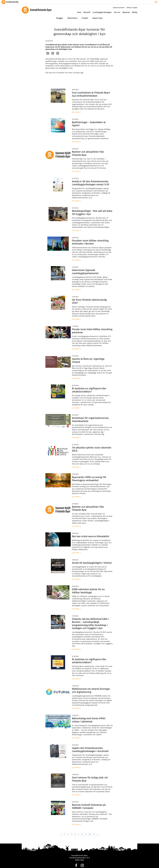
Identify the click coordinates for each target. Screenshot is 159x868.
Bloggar (60, 14)
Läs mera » (76, 108)
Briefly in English (132, 4)
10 (90, 830)
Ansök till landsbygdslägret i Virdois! (92, 559)
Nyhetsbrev (73, 14)
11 (94, 830)
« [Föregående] (61, 830)
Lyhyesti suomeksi (119, 4)
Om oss (117, 8)
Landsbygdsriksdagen (102, 8)
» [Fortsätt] (98, 830)
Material (126, 8)
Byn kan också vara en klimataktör (91, 532)
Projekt (85, 14)
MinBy (135, 8)
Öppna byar (98, 14)
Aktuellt (87, 8)
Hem (79, 8)
